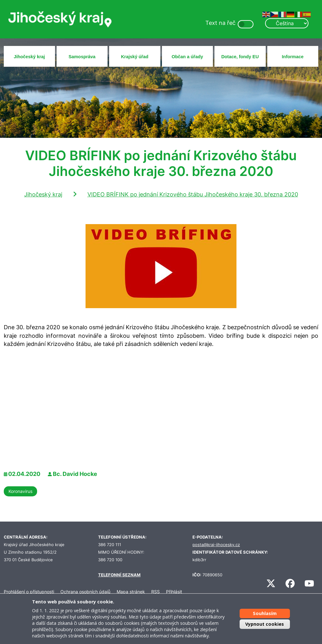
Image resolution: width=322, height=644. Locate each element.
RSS (155, 592)
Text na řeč (220, 23)
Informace (293, 57)
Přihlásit (174, 592)
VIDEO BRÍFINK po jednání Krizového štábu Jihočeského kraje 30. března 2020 (193, 194)
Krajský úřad (135, 57)
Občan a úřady (187, 57)
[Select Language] (287, 23)
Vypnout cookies (265, 624)
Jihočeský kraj (29, 57)
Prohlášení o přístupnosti (29, 592)
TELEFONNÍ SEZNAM (119, 575)
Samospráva (82, 57)
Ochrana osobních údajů (85, 592)
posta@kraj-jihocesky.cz (216, 545)
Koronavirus (20, 491)
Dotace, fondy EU (240, 57)
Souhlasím (265, 613)
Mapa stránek (131, 592)
